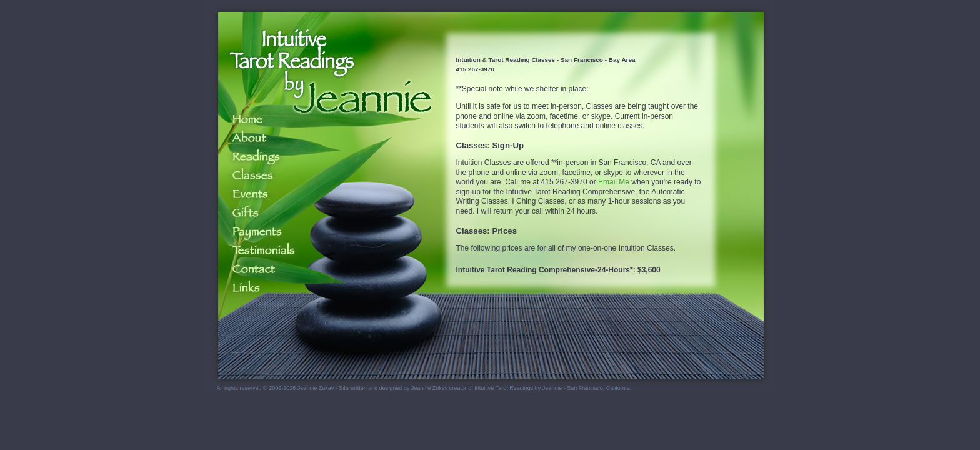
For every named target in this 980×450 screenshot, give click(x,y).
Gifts (253, 213)
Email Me (614, 182)
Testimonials (253, 251)
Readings (253, 157)
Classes (253, 176)
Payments (253, 232)
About (253, 138)
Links (253, 288)
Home (253, 119)
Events (253, 194)
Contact (253, 269)
